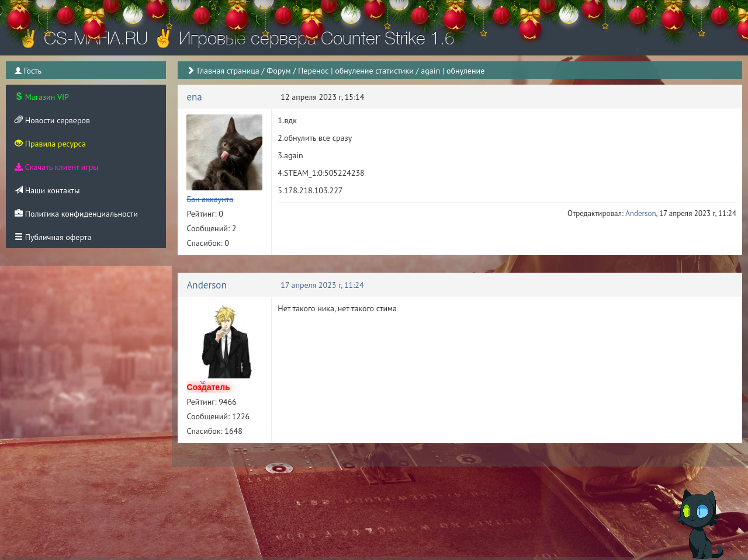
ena (194, 97)
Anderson (640, 213)
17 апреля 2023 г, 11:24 (322, 285)
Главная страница (228, 71)
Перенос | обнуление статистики (356, 71)
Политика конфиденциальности (76, 214)
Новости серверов (52, 120)
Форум (278, 71)
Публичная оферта (53, 237)
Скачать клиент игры (56, 167)
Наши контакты (47, 190)
